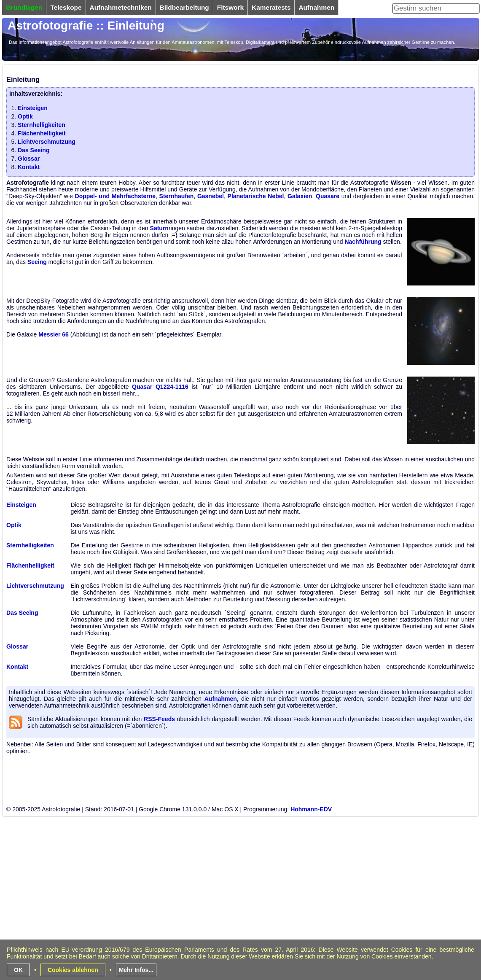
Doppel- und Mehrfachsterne (115, 196)
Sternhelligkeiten (42, 125)
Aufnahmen (221, 699)
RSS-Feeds (159, 719)
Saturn (159, 228)
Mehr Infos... (136, 970)
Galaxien (300, 196)
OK (18, 970)
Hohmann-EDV (311, 809)
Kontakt (29, 167)
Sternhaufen (177, 196)
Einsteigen (33, 108)
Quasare (328, 196)
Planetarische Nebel (256, 196)
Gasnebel (211, 196)
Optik (25, 116)
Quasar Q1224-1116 (160, 387)
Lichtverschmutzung (47, 142)
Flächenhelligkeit (42, 133)
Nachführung (363, 242)
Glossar (29, 159)
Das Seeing (34, 150)
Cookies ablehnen (73, 970)
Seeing (37, 262)
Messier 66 (54, 334)
